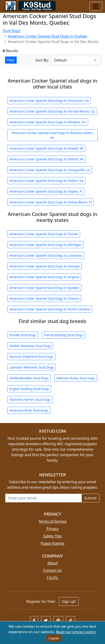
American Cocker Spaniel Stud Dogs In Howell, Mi (46, 148)
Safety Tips (52, 536)
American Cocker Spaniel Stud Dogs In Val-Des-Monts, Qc (52, 111)
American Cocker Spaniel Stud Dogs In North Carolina (50, 309)
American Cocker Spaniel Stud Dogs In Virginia (44, 277)
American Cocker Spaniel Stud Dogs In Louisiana (46, 255)
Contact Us (52, 570)
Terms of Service (52, 521)
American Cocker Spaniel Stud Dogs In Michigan (45, 245)
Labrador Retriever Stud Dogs (32, 367)
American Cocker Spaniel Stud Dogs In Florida (44, 234)
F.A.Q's (52, 578)
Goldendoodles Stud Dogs (29, 378)
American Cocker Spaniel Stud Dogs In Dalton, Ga (46, 181)
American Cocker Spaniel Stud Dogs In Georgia (44, 266)
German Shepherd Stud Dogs (31, 357)
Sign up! (69, 601)
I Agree (54, 638)
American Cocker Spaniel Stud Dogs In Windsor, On (48, 122)
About (52, 563)
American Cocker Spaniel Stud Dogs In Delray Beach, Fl (50, 202)
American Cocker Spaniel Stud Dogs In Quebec (44, 288)
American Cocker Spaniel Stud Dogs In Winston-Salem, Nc (52, 135)
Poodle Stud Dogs (23, 335)
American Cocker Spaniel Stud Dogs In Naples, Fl (46, 191)
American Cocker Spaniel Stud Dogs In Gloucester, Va (49, 101)
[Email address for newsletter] (43, 498)
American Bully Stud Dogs (29, 410)
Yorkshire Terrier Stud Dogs (30, 400)
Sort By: (42, 60)
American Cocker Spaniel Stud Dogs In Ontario (44, 298)
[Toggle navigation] (96, 6)
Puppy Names (52, 543)
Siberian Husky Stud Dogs (76, 378)
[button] (34, 620)
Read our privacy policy (76, 632)
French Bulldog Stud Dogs (63, 335)
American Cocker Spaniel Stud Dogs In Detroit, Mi (46, 159)
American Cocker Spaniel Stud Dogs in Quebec (48, 36)
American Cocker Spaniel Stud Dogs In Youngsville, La (50, 170)
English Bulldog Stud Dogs (29, 389)
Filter (11, 60)
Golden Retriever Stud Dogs (30, 346)
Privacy (52, 529)
